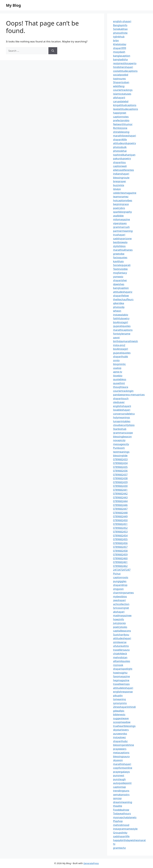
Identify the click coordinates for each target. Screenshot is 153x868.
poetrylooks (120, 627)
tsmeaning (119, 699)
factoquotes (120, 257)
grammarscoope (123, 433)
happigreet (120, 113)
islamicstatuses (122, 94)
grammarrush (121, 227)
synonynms (120, 703)
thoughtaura (121, 387)
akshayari (119, 612)
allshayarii (119, 97)
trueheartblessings (124, 726)
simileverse (120, 642)
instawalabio (121, 315)
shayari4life (120, 139)
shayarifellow (121, 295)
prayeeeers (120, 749)
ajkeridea (119, 303)
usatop (117, 368)
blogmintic (119, 364)
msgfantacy (120, 273)
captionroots (121, 577)
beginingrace (121, 204)
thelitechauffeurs (123, 299)
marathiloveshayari (125, 136)
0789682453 (120, 532)
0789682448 (120, 513)
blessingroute (121, 177)
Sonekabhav (120, 29)
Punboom (119, 448)
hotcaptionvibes (123, 200)
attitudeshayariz (123, 292)
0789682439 (120, 482)
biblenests (119, 714)
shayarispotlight (123, 669)
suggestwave (121, 718)
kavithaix (118, 261)
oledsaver (119, 402)
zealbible (118, 216)
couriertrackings (123, 90)
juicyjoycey (119, 623)
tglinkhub (119, 37)
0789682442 (120, 494)
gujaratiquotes (122, 326)
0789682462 (120, 566)
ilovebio (118, 376)
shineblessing (121, 132)
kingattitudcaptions (125, 105)
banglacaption (122, 56)
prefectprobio (121, 120)
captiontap (120, 787)
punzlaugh (119, 779)
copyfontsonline (123, 768)
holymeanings (122, 417)
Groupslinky (120, 833)
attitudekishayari (123, 688)
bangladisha (120, 59)
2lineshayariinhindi (124, 707)
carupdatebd (121, 101)
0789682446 (120, 505)
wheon (117, 311)
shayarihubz (120, 741)
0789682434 (120, 463)
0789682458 (120, 551)
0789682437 (120, 475)
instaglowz (119, 737)
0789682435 (120, 467)
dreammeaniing (123, 802)
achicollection (121, 604)
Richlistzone (120, 128)
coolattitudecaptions (125, 71)
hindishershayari (123, 67)
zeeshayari (119, 600)
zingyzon (118, 589)
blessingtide (120, 455)
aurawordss (120, 734)
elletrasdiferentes (123, 170)
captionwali (120, 166)
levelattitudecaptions (126, 109)
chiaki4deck (120, 653)
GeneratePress (91, 863)
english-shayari (122, 21)
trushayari (119, 235)
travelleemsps (121, 684)
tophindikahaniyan (124, 155)
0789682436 (120, 471)
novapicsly (119, 440)
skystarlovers (121, 730)
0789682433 (120, 459)
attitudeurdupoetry (125, 143)
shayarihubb (121, 356)
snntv (116, 360)
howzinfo (119, 619)
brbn (116, 40)
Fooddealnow (121, 810)
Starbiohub (120, 429)
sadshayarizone (122, 238)
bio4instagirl (121, 322)
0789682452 (120, 528)
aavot (116, 337)
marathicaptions (123, 330)
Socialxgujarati (122, 265)
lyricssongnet (121, 608)
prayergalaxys (121, 772)
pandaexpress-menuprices (129, 394)
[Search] (53, 51)
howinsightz (120, 673)
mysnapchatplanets (125, 817)
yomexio (118, 277)
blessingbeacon (122, 436)
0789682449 (120, 516)
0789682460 (120, 558)
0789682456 (120, 543)
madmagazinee (122, 615)
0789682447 (120, 509)
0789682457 (120, 547)
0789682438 (120, 478)
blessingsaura (121, 756)
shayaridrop (120, 585)
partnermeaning (123, 231)
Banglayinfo (120, 25)
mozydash (119, 52)
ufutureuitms (121, 646)
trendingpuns (121, 791)
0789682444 (120, 501)
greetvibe (119, 254)
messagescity (121, 444)
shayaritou (119, 162)
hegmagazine (121, 680)
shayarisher (120, 280)
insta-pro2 (119, 345)
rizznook (118, 665)
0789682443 (120, 497)
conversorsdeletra (124, 414)
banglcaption (121, 288)
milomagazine (122, 219)
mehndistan (120, 657)
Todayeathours (122, 813)
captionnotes (121, 117)
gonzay (117, 798)
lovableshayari (122, 410)
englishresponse (123, 692)
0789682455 (120, 539)
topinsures (119, 78)
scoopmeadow (122, 722)
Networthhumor (123, 124)
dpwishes (119, 284)
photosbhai (120, 151)
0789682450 (120, 520)
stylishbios (119, 246)
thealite (118, 806)
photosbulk (120, 147)
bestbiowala (120, 242)
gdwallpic (119, 711)
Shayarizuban (121, 82)
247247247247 (122, 570)
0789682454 (120, 535)
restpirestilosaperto (125, 63)
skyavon (118, 760)
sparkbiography (123, 212)
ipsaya (117, 189)
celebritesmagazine (125, 193)
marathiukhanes (123, 250)
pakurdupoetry (122, 158)
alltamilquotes (122, 661)
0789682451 (120, 524)
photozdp (119, 307)
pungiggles (120, 581)
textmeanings (121, 452)
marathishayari (122, 764)
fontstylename (122, 334)
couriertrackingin (123, 391)
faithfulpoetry (121, 318)
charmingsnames (123, 593)
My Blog (13, 5)
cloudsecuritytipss (124, 425)
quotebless (120, 379)
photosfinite (120, 33)
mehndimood (121, 825)
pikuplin (118, 695)
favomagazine (121, 676)
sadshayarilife (121, 836)
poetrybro (119, 208)
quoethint (119, 383)
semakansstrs (121, 794)
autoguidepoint (122, 783)
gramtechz (119, 848)
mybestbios (120, 596)
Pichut (117, 574)
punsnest (119, 775)
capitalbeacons (122, 631)
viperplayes (120, 223)
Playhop (118, 821)
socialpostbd (121, 75)
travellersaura (121, 650)
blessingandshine (124, 745)
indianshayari (121, 174)
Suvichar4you (121, 634)
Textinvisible (120, 269)
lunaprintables (122, 421)
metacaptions (121, 752)
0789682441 (120, 490)
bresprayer (120, 181)
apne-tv (118, 372)
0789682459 (120, 554)
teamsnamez (121, 196)
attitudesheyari (122, 638)
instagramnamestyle (125, 829)
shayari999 (120, 48)
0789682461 (120, 562)
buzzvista (119, 185)
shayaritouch (121, 398)
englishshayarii (122, 406)
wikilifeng (119, 86)
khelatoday (120, 44)
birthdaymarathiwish (126, 341)
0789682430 (120, 486)
